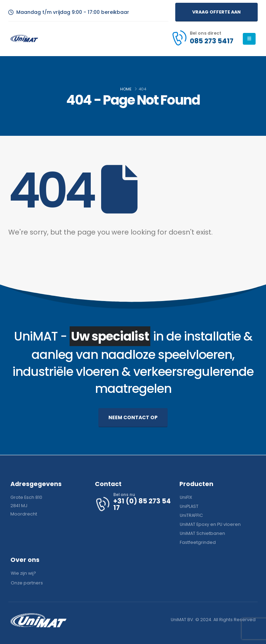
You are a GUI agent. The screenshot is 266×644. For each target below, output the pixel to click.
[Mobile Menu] (249, 39)
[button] (216, 12)
